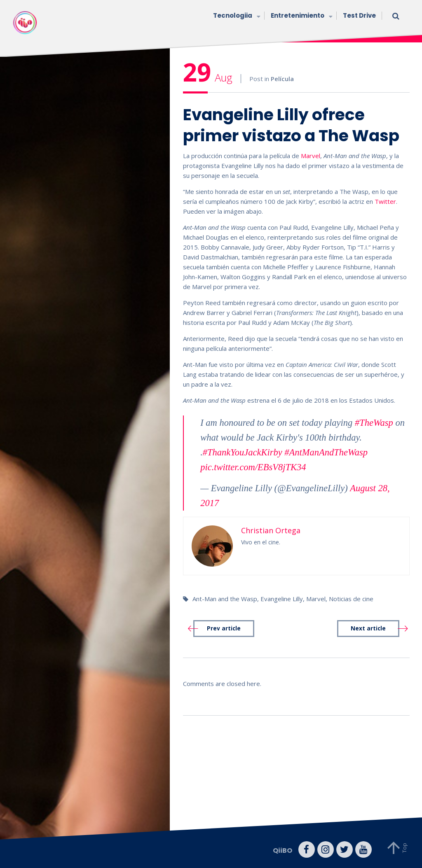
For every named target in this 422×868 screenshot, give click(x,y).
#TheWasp (374, 423)
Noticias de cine (351, 599)
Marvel (311, 156)
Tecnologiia (236, 16)
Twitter (385, 201)
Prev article (224, 628)
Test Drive (359, 15)
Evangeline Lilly (282, 599)
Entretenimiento (301, 16)
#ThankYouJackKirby (243, 452)
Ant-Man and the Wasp (225, 599)
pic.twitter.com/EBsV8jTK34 (253, 467)
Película (282, 79)
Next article (368, 628)
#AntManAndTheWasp (326, 452)
